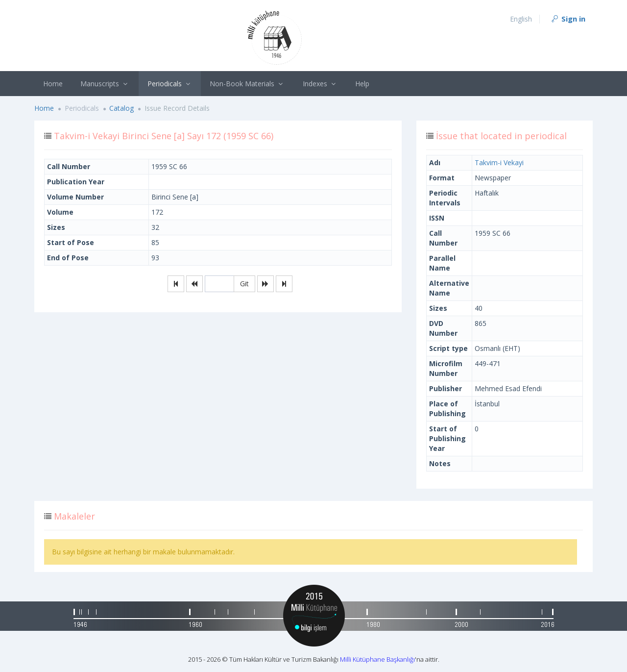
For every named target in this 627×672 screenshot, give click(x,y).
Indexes (320, 84)
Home (53, 84)
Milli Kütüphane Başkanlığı (377, 659)
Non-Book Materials (247, 84)
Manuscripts (105, 84)
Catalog (121, 108)
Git (244, 284)
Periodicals (170, 84)
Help (362, 84)
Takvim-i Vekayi (499, 162)
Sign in (568, 19)
